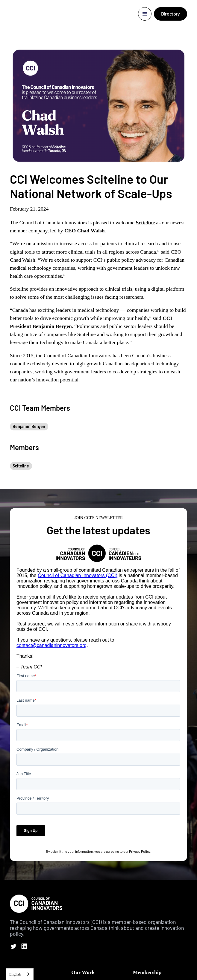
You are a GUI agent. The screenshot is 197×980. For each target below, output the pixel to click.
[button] (145, 14)
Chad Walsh (23, 260)
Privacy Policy (140, 851)
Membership (147, 972)
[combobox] (20, 974)
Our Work (83, 972)
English (15, 974)
